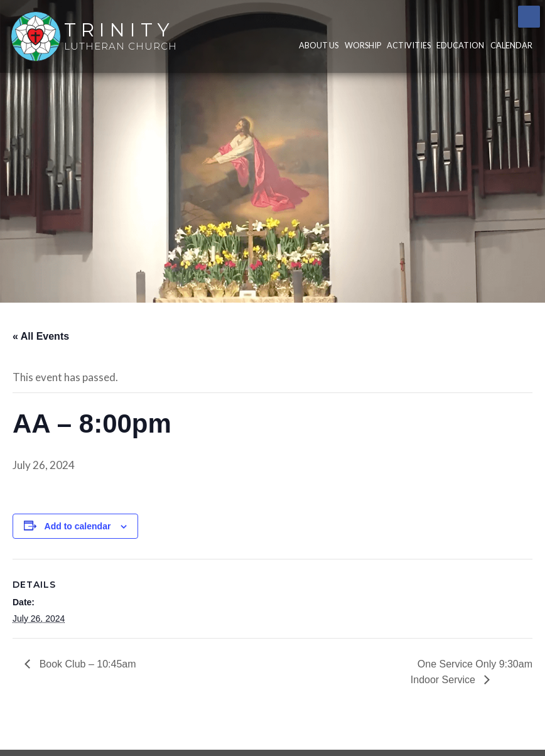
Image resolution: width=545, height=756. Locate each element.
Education (460, 45)
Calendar (511, 45)
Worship (363, 45)
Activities (409, 45)
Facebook (529, 17)
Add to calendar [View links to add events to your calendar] (78, 526)
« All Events (41, 336)
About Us (319, 45)
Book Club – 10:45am (86, 664)
